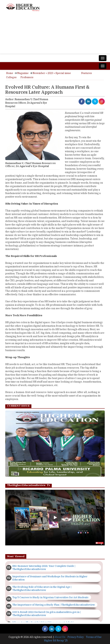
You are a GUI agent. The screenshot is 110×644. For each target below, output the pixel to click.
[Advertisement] (55, 34)
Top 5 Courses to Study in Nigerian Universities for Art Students (50, 597)
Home (10, 73)
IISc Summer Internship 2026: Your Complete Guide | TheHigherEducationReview (44, 568)
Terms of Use (94, 637)
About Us (60, 637)
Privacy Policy (76, 637)
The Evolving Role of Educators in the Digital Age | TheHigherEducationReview (42, 589)
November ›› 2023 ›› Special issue (52, 73)
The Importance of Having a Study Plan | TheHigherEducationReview (54, 605)
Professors (27, 77)
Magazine (23, 73)
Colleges (11, 77)
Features (86, 73)
